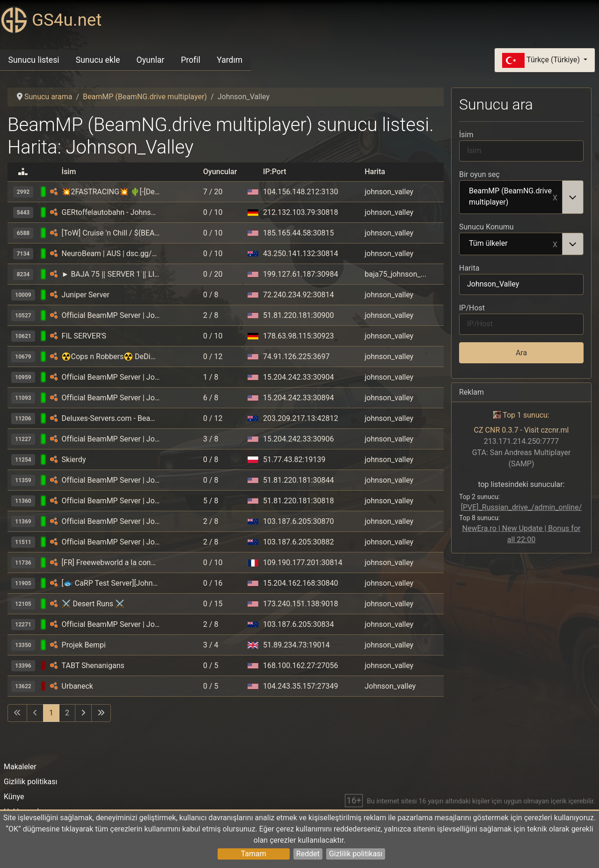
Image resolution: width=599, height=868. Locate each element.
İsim (466, 135)
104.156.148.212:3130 (300, 192)
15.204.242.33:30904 (298, 377)
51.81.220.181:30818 (298, 501)
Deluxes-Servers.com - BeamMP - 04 (111, 418)
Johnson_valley (390, 686)
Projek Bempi (84, 645)
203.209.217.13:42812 (300, 418)
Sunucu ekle (98, 60)
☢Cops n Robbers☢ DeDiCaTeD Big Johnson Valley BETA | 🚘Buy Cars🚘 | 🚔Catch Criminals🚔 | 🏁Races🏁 (111, 357)
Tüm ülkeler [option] (511, 244)
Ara (521, 353)
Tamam (254, 854)
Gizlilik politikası (356, 854)
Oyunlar (151, 60)
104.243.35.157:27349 (300, 686)
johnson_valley (389, 192)
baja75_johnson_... (395, 274)
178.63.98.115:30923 (298, 336)
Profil (190, 60)
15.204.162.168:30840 (300, 583)
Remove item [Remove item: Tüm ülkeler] (555, 244)
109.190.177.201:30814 (303, 563)
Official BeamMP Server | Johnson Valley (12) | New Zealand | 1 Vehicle (111, 542)
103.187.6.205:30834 (298, 624)
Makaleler (20, 767)
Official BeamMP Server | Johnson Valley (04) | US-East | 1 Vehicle (111, 377)
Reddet (308, 854)
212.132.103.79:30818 (300, 212)
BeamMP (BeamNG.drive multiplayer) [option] (511, 196)
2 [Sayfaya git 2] (67, 713)
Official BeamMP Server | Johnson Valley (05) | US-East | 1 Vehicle (111, 439)
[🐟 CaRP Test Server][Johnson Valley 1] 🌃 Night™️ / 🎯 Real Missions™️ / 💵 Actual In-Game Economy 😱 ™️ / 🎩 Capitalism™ (111, 583)
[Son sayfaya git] (101, 713)
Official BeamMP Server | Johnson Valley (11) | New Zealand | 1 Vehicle (111, 521)
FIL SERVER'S (84, 336)
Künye (14, 797)
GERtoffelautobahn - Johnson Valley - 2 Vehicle (111, 212)
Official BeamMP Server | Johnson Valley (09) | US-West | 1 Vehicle (111, 315)
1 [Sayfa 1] (51, 713)
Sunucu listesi (34, 60)
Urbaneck (77, 686)
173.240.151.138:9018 (300, 604)
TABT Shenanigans (93, 666)
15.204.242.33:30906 (298, 439)
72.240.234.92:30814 (298, 295)
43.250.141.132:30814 (300, 254)
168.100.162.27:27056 (300, 666)
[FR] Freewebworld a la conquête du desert (111, 563)
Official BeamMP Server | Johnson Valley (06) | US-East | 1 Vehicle (111, 398)
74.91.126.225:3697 (296, 357)
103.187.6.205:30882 (298, 542)
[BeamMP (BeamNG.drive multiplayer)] (54, 192)
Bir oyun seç (479, 174)
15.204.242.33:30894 (298, 398)
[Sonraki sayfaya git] (83, 713)
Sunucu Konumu (486, 227)
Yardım (230, 60)
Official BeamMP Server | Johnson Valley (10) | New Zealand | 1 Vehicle (111, 624)
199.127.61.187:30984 (300, 274)
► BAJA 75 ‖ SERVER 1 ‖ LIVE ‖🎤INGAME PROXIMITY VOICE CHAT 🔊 (111, 274)
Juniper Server (86, 295)
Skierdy (74, 460)
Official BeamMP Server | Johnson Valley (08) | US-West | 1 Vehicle (111, 501)
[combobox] (521, 197)
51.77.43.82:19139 (294, 460)
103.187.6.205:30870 (298, 521)
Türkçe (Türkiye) (542, 60)
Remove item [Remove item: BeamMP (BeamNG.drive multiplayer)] (555, 197)
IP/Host (472, 308)
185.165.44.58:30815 (298, 233)
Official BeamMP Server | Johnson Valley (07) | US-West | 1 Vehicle (111, 480)
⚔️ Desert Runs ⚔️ (93, 604)
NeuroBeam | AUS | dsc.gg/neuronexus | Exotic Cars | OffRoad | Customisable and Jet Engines (111, 254)
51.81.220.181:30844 (298, 480)
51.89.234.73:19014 (296, 645)
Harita (469, 268)
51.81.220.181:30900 (298, 315)
